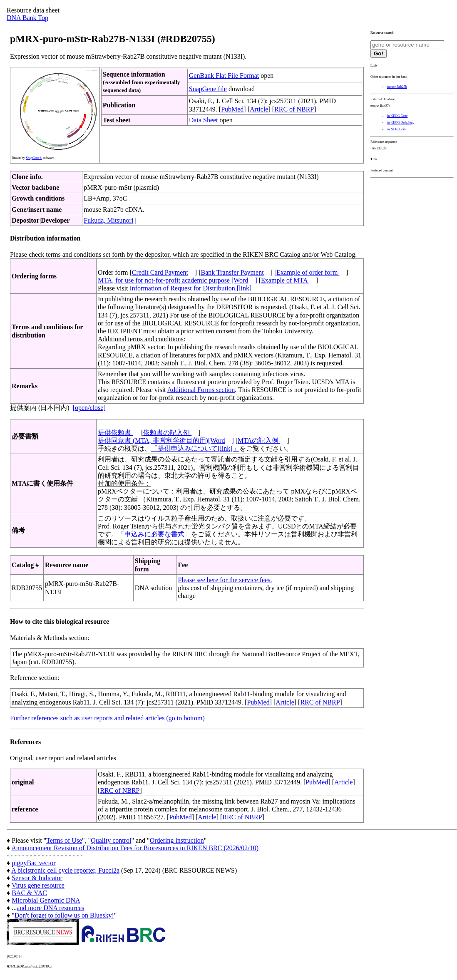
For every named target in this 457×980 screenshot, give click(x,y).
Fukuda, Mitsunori (108, 220)
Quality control (111, 840)
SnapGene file (208, 89)
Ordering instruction (177, 840)
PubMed (232, 109)
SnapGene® (34, 158)
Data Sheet (204, 120)
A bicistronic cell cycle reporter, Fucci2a (65, 870)
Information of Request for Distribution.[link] (190, 288)
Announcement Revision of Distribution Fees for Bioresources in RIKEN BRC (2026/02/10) (135, 848)
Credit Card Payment (160, 272)
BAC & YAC (29, 893)
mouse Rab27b (397, 87)
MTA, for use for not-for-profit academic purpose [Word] (178, 280)
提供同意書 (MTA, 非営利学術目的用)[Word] (166, 440)
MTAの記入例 (259, 440)
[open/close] (89, 408)
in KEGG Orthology (401, 123)
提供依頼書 (115, 433)
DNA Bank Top (27, 18)
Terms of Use (64, 840)
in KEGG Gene (397, 116)
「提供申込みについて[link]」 (195, 448)
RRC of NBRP (294, 109)
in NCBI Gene (397, 129)
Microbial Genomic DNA (46, 900)
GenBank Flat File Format (224, 76)
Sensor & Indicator (37, 878)
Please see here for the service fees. (225, 580)
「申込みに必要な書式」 (154, 534)
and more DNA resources (50, 908)
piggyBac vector (34, 863)
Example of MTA (285, 280)
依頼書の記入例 (167, 433)
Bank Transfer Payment (232, 272)
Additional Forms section (201, 390)
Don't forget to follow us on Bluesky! (64, 915)
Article (259, 109)
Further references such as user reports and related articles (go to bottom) (107, 718)
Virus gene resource (38, 885)
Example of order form (308, 272)
